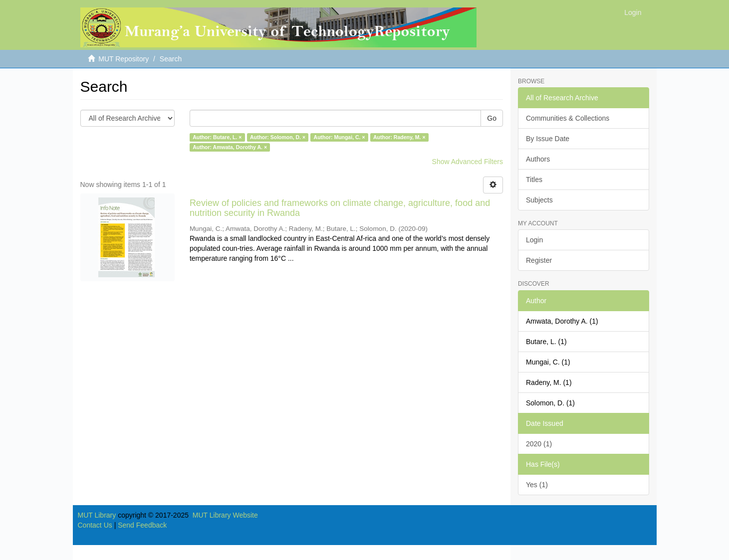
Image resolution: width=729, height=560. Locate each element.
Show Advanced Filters (468, 162)
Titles (534, 180)
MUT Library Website (225, 515)
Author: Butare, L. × (217, 137)
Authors (538, 159)
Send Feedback (142, 525)
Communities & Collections (568, 118)
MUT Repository (123, 59)
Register (539, 260)
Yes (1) (537, 485)
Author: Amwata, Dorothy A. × (230, 147)
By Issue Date (548, 139)
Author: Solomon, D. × (278, 137)
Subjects (539, 200)
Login (534, 240)
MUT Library (97, 515)
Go (492, 118)
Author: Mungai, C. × (340, 137)
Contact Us (95, 525)
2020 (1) (539, 444)
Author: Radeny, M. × (399, 137)
